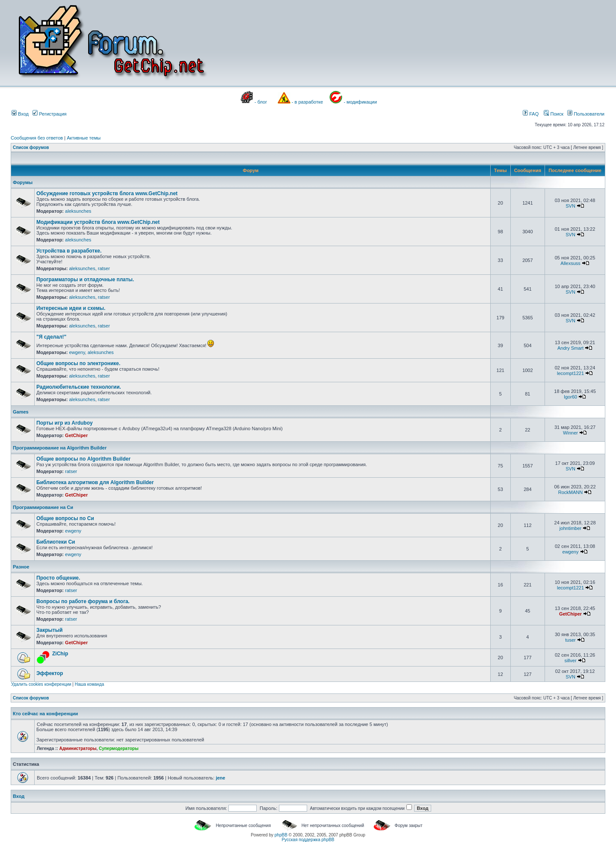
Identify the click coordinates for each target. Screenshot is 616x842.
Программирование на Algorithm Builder (60, 448)
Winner (570, 433)
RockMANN (570, 492)
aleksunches (78, 211)
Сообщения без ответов (37, 138)
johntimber (570, 528)
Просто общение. (58, 578)
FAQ (531, 114)
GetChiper (76, 435)
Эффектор (50, 673)
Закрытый (49, 630)
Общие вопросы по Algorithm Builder (83, 459)
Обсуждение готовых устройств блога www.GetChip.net (107, 193)
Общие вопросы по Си (65, 518)
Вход (20, 114)
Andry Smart (570, 348)
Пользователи (586, 114)
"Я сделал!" (51, 337)
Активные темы (84, 138)
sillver (570, 661)
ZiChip (60, 654)
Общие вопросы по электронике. (78, 363)
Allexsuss (570, 263)
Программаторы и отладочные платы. (85, 280)
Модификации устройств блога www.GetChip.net (98, 222)
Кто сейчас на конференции (45, 714)
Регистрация (49, 114)
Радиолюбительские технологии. (79, 387)
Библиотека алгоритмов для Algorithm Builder (95, 482)
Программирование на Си (43, 507)
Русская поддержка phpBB (308, 840)
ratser (104, 268)
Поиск (554, 114)
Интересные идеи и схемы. (71, 308)
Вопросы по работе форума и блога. (83, 601)
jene (220, 778)
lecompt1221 (570, 373)
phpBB (281, 835)
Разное (21, 567)
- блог (261, 102)
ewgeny (77, 352)
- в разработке (307, 102)
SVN (570, 206)
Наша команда (90, 684)
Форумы (23, 182)
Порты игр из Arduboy (65, 423)
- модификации (360, 102)
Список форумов (31, 147)
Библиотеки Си (56, 542)
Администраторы (78, 748)
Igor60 (570, 397)
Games (21, 412)
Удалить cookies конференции (41, 684)
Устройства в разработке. (69, 251)
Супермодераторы (119, 748)
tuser (570, 640)
